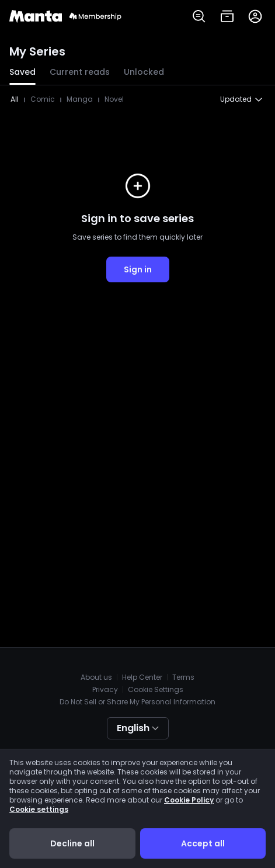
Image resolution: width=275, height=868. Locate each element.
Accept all (203, 843)
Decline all (72, 843)
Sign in (138, 269)
